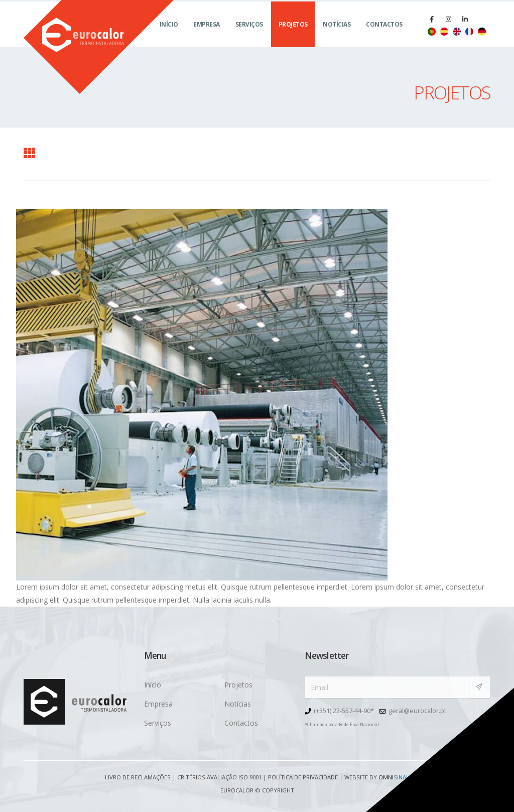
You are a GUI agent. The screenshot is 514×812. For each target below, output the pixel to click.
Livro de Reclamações (138, 777)
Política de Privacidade (303, 777)
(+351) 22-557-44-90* (344, 711)
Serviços (249, 35)
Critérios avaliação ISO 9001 (219, 777)
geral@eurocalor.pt (417, 711)
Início (169, 35)
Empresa (207, 35)
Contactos (384, 35)
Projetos (293, 35)
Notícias (337, 35)
